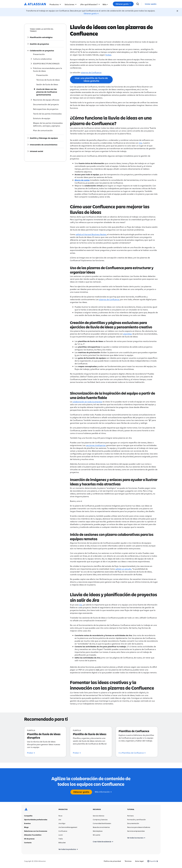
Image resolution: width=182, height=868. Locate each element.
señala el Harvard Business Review (91, 234)
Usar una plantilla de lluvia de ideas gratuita (91, 79)
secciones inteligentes (96, 445)
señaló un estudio (123, 569)
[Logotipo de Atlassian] (35, 4)
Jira (141, 143)
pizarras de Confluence (91, 72)
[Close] (177, 11)
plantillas (128, 334)
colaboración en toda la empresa (87, 402)
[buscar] (138, 4)
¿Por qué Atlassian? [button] (90, 4)
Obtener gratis (123, 4)
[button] (105, 4)
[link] (151, 4)
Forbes (108, 55)
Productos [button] (55, 4)
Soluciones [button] (71, 4)
